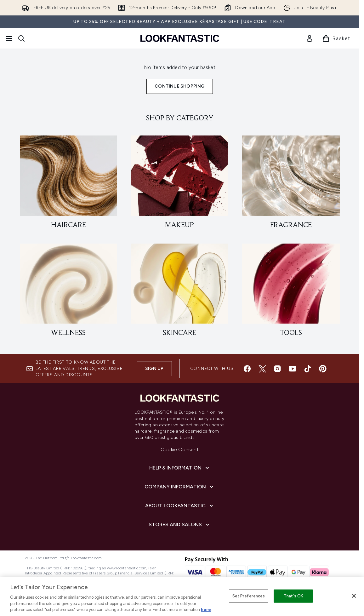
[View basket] (336, 38)
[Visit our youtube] (293, 369)
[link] (310, 38)
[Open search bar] (21, 38)
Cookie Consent (180, 449)
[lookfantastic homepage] (180, 38)
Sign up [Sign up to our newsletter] (154, 368)
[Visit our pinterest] (323, 369)
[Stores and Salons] (180, 525)
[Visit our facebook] (247, 369)
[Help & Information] (180, 468)
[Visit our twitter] (262, 369)
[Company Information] (180, 487)
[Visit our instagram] (277, 369)
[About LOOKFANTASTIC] (180, 506)
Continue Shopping (179, 86)
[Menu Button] (9, 38)
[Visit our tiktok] (308, 369)
